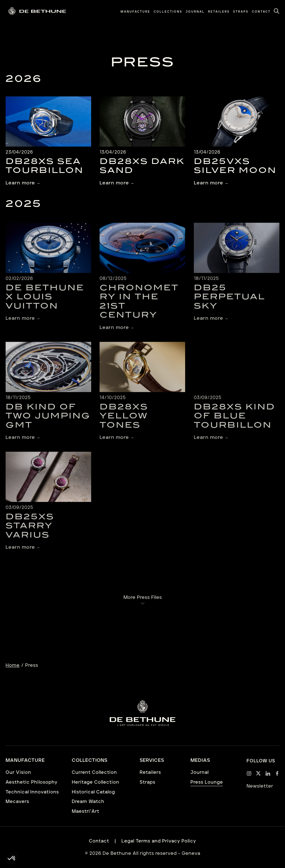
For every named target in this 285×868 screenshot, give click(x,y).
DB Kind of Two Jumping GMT (48, 422)
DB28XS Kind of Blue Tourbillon (235, 422)
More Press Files (143, 602)
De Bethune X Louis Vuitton (45, 303)
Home (13, 665)
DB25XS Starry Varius (30, 532)
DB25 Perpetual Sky (229, 303)
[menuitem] (135, 12)
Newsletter (260, 786)
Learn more (20, 183)
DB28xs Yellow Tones (124, 422)
